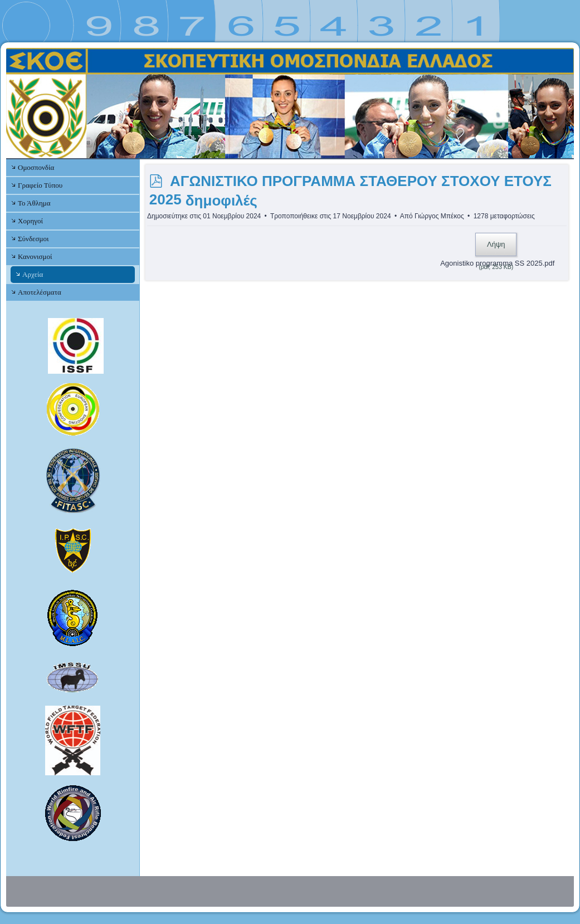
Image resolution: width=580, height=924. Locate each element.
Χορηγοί (30, 221)
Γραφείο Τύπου (40, 185)
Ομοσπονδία (36, 167)
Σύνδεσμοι (33, 239)
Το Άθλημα (34, 203)
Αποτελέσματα (40, 292)
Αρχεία (33, 274)
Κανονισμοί (35, 256)
